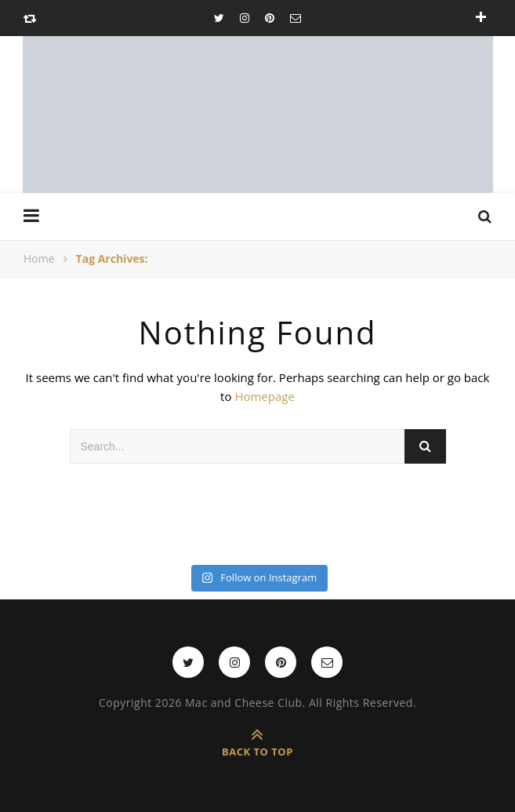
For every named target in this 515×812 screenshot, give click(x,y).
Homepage (264, 396)
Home (39, 259)
